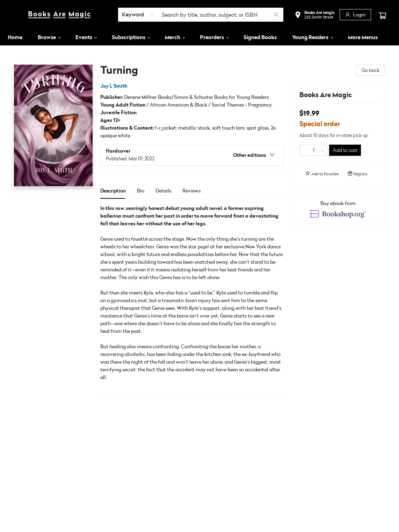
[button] (315, 16)
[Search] (276, 15)
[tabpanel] (192, 301)
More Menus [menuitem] (363, 37)
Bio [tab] (141, 191)
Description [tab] (113, 191)
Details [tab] (163, 191)
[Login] (355, 15)
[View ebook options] (338, 210)
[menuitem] (15, 37)
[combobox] (138, 14)
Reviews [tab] (191, 191)
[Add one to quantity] (323, 150)
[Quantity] (313, 150)
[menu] (199, 37)
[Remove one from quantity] (304, 150)
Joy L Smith (115, 86)
